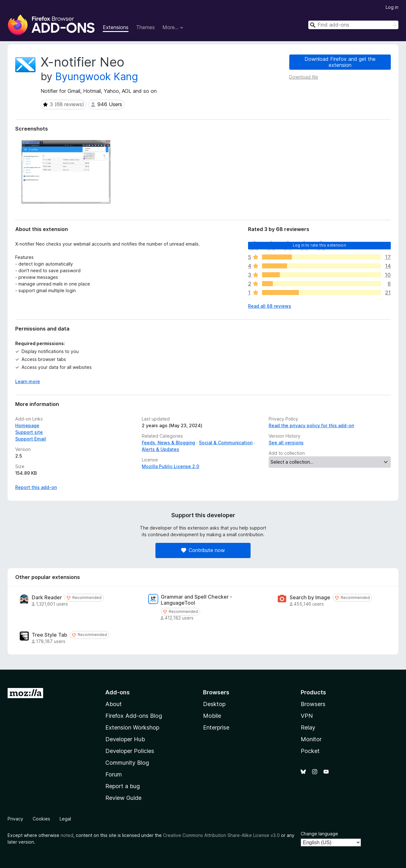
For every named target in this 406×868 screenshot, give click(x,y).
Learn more (28, 381)
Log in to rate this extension (319, 245)
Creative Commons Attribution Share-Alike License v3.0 (221, 835)
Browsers (313, 704)
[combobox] (353, 25)
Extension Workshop (132, 727)
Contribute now (203, 550)
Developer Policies (130, 751)
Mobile (212, 716)
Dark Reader (47, 598)
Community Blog (127, 763)
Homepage (27, 425)
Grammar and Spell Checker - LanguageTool (196, 600)
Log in (392, 7)
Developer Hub (125, 739)
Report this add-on (36, 487)
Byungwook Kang (97, 77)
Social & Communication (226, 443)
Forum (114, 774)
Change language (319, 834)
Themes (145, 27)
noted (67, 835)
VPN (307, 716)
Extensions (116, 27)
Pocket (310, 751)
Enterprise (216, 727)
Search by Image (310, 598)
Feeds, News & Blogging (168, 443)
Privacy (15, 819)
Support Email (31, 439)
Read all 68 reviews (270, 306)
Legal (65, 819)
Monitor (311, 739)
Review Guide (123, 798)
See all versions (286, 443)
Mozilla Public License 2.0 (170, 466)
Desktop (214, 704)
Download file (304, 77)
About (114, 704)
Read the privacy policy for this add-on (311, 425)
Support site (29, 432)
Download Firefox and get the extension (340, 62)
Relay (308, 727)
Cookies (41, 819)
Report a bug (123, 786)
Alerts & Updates (160, 449)
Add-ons (118, 692)
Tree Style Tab (49, 635)
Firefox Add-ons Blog (134, 716)
